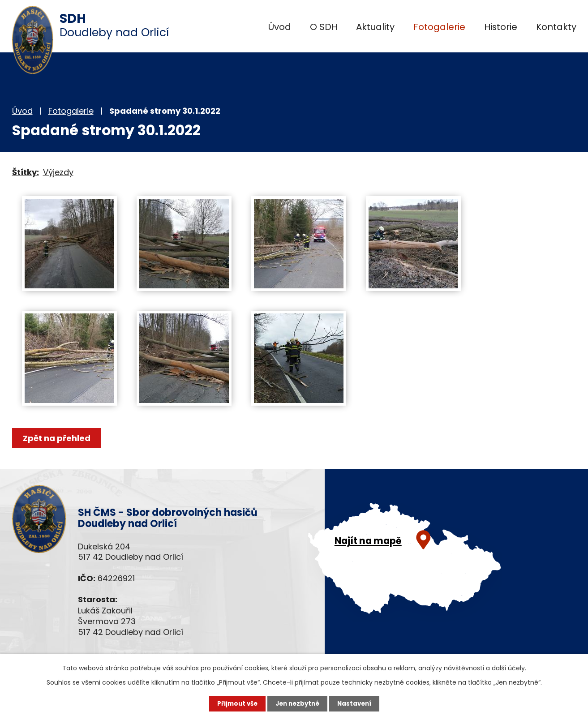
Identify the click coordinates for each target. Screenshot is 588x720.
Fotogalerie (439, 27)
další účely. (509, 668)
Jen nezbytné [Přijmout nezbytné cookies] (298, 703)
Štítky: (26, 172)
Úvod (280, 27)
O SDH (324, 27)
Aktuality (375, 27)
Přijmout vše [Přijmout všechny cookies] (235, 703)
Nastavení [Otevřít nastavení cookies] (357, 703)
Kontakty (556, 27)
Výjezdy (58, 172)
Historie (501, 27)
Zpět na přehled (58, 438)
